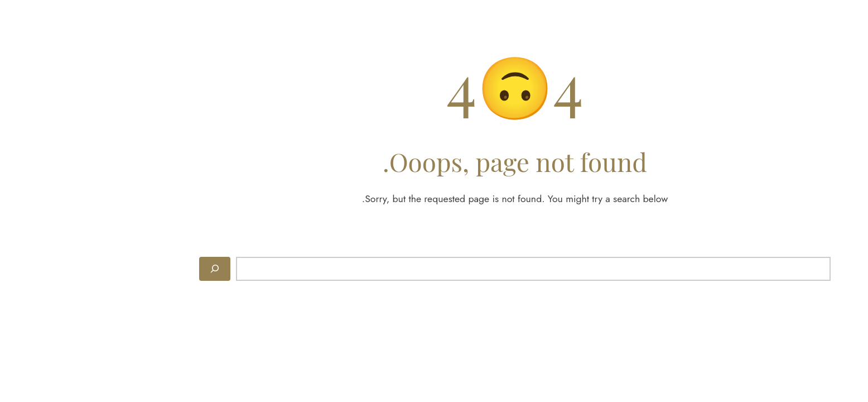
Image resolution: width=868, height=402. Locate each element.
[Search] (134, 269)
